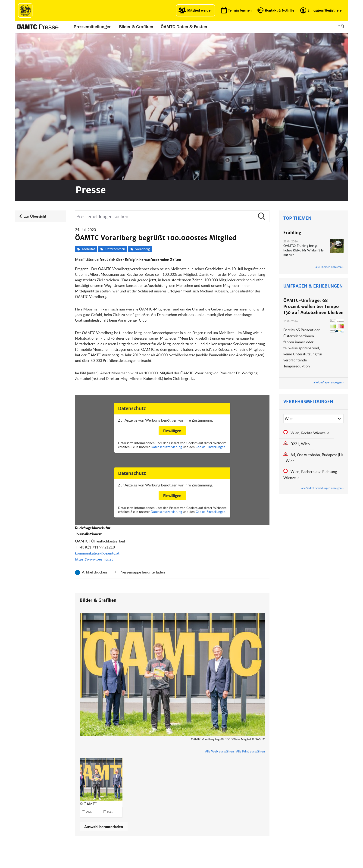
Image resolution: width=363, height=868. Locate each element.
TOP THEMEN (297, 71)
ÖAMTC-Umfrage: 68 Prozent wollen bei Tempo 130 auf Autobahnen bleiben (313, 159)
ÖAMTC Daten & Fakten (184, 27)
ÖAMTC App (158, 841)
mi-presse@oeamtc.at (203, 750)
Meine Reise (159, 852)
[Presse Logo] (38, 27)
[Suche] (172, 69)
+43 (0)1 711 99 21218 (96, 400)
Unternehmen (115, 102)
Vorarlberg (142, 102)
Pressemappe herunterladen (142, 425)
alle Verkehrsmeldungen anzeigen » (322, 341)
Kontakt (28, 731)
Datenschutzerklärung (166, 299)
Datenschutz (225, 858)
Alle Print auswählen (250, 604)
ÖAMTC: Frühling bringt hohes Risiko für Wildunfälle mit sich (303, 103)
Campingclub (127, 852)
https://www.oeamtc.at (94, 412)
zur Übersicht (35, 69)
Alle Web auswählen (219, 604)
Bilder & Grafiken (136, 27)
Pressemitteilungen (93, 27)
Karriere (189, 852)
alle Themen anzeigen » (330, 119)
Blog (186, 841)
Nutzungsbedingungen (232, 852)
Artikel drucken (95, 425)
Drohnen (156, 858)
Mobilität (89, 102)
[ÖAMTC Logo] (25, 10)
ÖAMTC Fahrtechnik (131, 846)
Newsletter (191, 858)
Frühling (292, 85)
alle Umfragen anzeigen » (329, 235)
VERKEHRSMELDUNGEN (308, 254)
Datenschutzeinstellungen (234, 863)
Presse (188, 846)
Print (110, 665)
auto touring (126, 841)
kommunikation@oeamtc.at (97, 406)
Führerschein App (163, 846)
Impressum (224, 841)
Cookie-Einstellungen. (211, 299)
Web (89, 665)
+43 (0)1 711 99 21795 (199, 744)
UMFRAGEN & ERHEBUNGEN (313, 139)
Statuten (222, 846)
